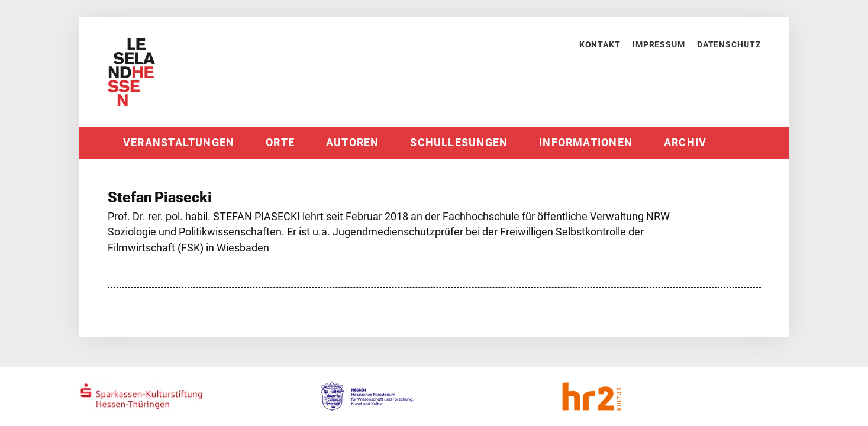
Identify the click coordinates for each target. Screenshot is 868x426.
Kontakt (600, 44)
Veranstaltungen (179, 143)
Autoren (353, 143)
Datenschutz (729, 44)
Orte (280, 143)
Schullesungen (459, 143)
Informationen (586, 143)
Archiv (685, 143)
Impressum (659, 44)
